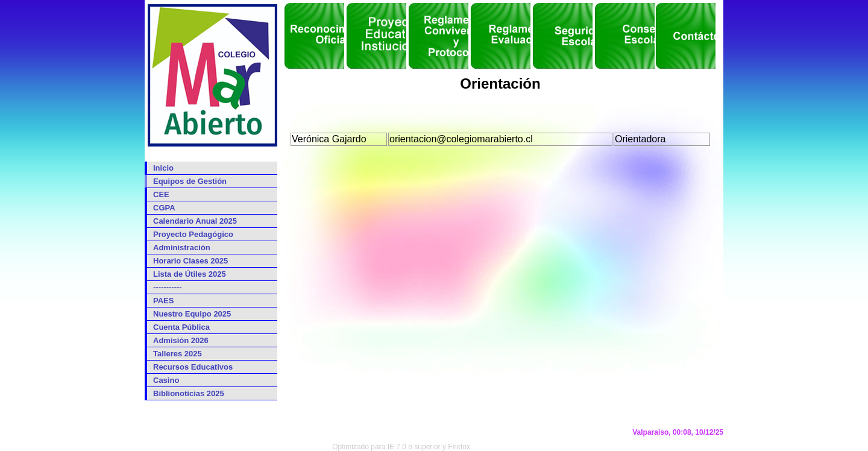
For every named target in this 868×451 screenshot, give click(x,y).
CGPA (164, 208)
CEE (161, 194)
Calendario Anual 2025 (195, 221)
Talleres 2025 (178, 354)
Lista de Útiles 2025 (190, 274)
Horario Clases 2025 (190, 261)
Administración (182, 248)
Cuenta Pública (181, 327)
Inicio (163, 168)
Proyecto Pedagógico (193, 234)
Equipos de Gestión (190, 181)
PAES (163, 301)
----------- (168, 287)
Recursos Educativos (193, 367)
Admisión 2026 (181, 340)
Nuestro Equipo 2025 (192, 314)
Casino (166, 380)
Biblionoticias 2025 (189, 393)
